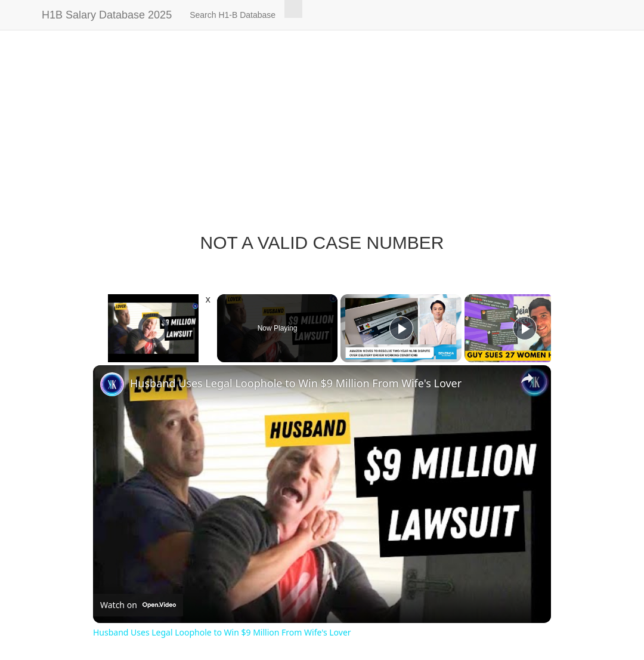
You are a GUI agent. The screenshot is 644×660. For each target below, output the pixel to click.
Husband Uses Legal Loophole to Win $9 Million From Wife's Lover (296, 383)
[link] (112, 384)
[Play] (401, 328)
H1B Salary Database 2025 (107, 15)
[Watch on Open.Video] (138, 605)
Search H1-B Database (233, 15)
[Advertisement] (322, 137)
